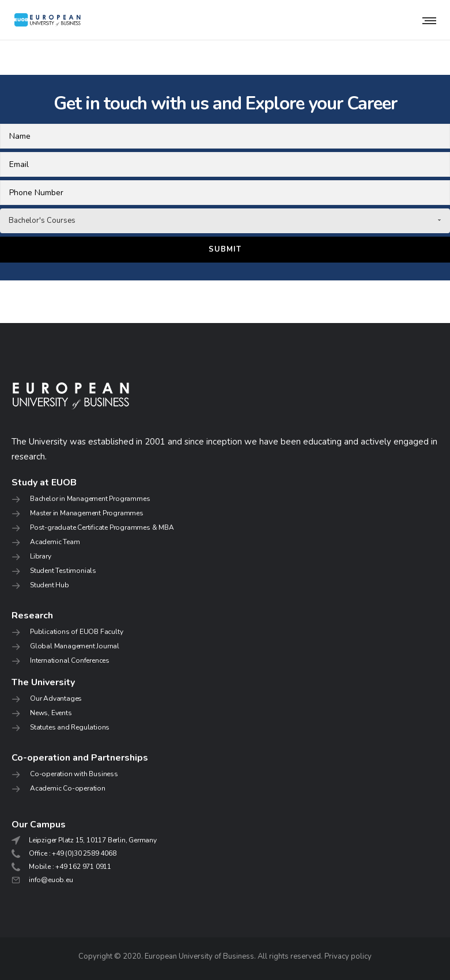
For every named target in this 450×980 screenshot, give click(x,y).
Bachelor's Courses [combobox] (42, 221)
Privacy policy (348, 956)
